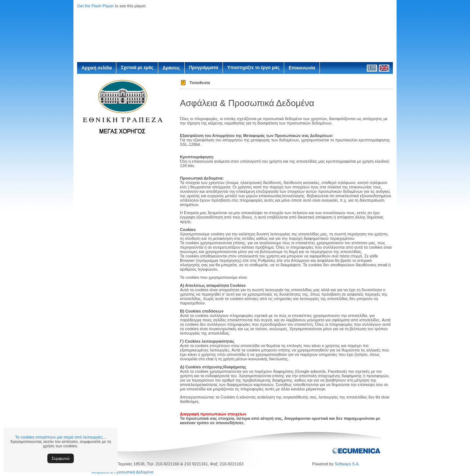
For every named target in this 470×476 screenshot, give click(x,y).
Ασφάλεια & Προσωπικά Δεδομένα (123, 472)
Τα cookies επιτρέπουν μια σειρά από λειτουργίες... (61, 437)
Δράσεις (171, 68)
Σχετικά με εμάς (137, 68)
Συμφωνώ (61, 458)
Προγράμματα (204, 68)
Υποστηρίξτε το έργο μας (253, 68)
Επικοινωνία (302, 68)
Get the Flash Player (95, 6)
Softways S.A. (347, 464)
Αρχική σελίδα (97, 68)
